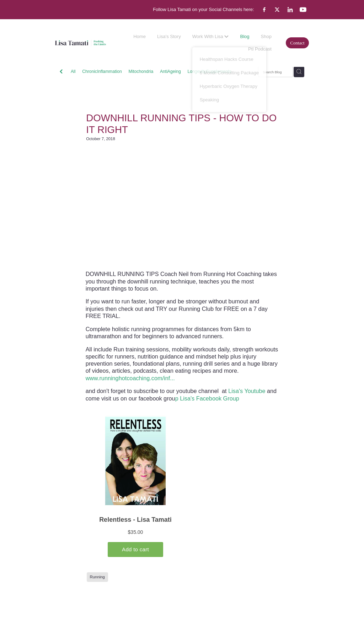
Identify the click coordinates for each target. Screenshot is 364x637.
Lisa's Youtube (247, 391)
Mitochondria (141, 71)
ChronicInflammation (102, 71)
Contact (297, 43)
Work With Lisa (211, 36)
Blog (245, 36)
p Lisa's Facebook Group (207, 398)
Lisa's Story (169, 36)
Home (140, 36)
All (73, 71)
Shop (266, 36)
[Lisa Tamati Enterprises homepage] (81, 43)
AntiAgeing (170, 71)
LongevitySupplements (209, 71)
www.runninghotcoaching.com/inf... (130, 378)
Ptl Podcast (260, 49)
